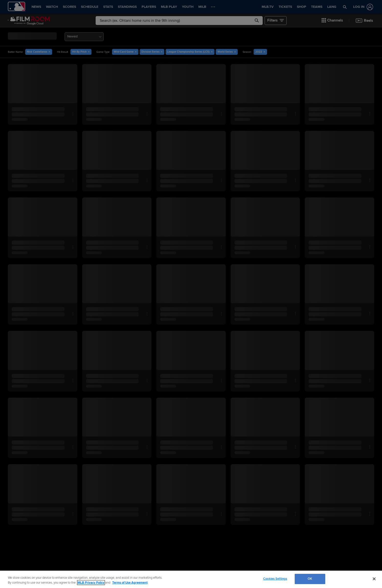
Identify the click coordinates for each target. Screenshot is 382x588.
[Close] (374, 579)
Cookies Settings (275, 579)
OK (310, 579)
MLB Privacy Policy (91, 583)
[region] (191, 579)
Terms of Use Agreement (130, 583)
